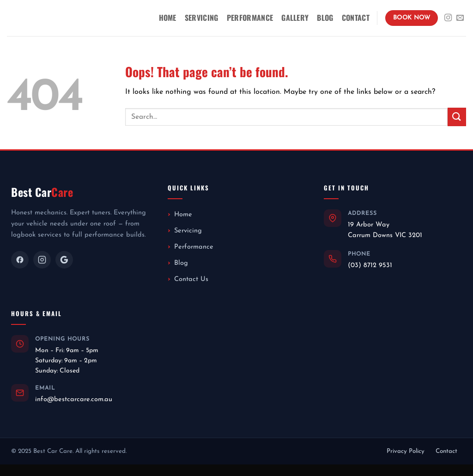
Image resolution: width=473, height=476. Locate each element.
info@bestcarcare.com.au (74, 400)
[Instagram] (42, 260)
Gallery (295, 18)
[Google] (64, 260)
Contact (356, 18)
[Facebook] (20, 260)
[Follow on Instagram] (448, 18)
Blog (325, 18)
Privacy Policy (406, 451)
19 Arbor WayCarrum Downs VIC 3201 (385, 230)
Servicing (202, 18)
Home (168, 18)
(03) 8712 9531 (370, 265)
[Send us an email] (460, 18)
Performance (250, 18)
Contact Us (191, 279)
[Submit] (457, 117)
